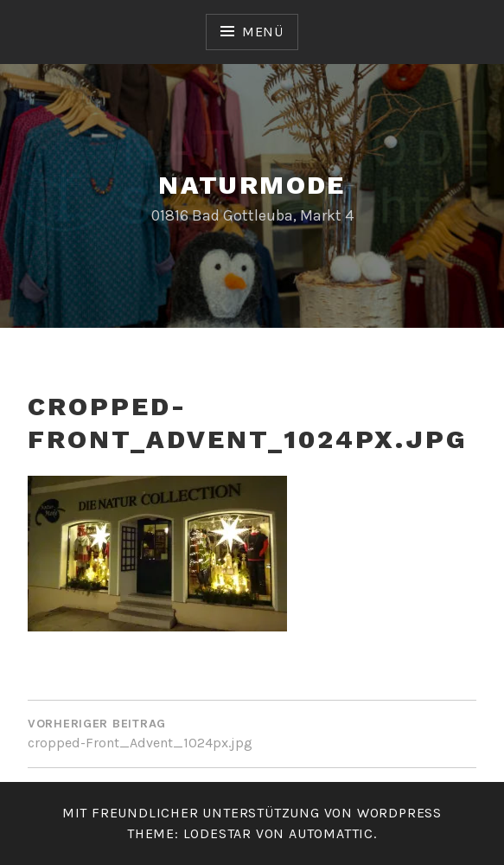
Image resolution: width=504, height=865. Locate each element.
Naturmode (252, 185)
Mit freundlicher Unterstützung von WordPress (252, 813)
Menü (263, 32)
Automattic (331, 833)
